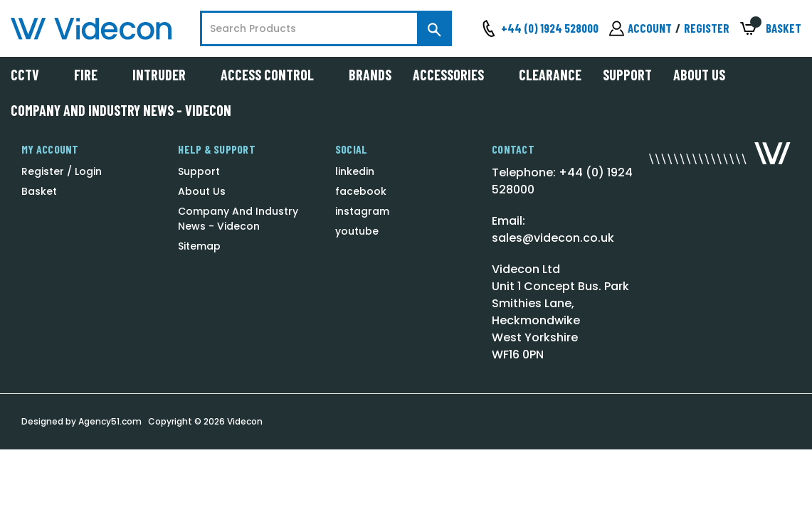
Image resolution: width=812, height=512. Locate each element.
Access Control (274, 75)
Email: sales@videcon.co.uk (553, 229)
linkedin (355, 171)
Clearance (550, 75)
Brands (370, 75)
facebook (361, 191)
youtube (357, 231)
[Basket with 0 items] (771, 29)
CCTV (32, 75)
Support (627, 75)
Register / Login (62, 171)
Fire (93, 75)
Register (707, 28)
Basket (39, 191)
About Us (699, 75)
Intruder (166, 75)
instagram (362, 211)
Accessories (455, 75)
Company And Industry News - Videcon (121, 110)
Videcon (245, 421)
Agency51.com (110, 421)
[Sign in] (640, 28)
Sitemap (199, 246)
